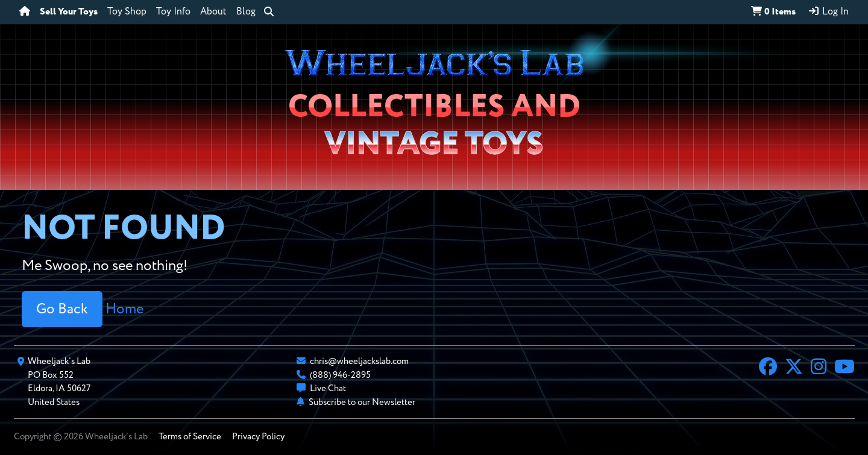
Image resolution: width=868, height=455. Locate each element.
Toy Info (173, 12)
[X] (794, 368)
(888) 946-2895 (340, 375)
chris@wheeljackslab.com (359, 361)
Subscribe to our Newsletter (362, 402)
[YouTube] (844, 368)
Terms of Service (190, 437)
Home (124, 309)
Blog (246, 12)
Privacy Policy (258, 437)
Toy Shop (127, 12)
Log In (828, 11)
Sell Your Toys (69, 12)
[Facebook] (768, 368)
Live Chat (328, 388)
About (213, 12)
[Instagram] (819, 368)
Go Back (62, 309)
